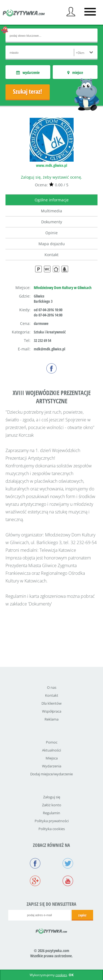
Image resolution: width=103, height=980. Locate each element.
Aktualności (51, 750)
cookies (61, 975)
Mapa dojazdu (52, 244)
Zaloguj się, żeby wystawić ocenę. (51, 177)
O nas (52, 687)
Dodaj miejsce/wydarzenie (51, 774)
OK (71, 975)
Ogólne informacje (52, 200)
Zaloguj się (52, 797)
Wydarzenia (52, 766)
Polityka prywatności (52, 821)
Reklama (51, 719)
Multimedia (51, 211)
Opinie (51, 233)
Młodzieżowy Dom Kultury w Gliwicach (63, 288)
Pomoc (52, 742)
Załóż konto (52, 805)
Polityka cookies (52, 829)
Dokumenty (52, 222)
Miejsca (52, 758)
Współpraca (52, 711)
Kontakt (51, 255)
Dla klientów (51, 703)
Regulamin (51, 813)
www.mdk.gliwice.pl (51, 165)
